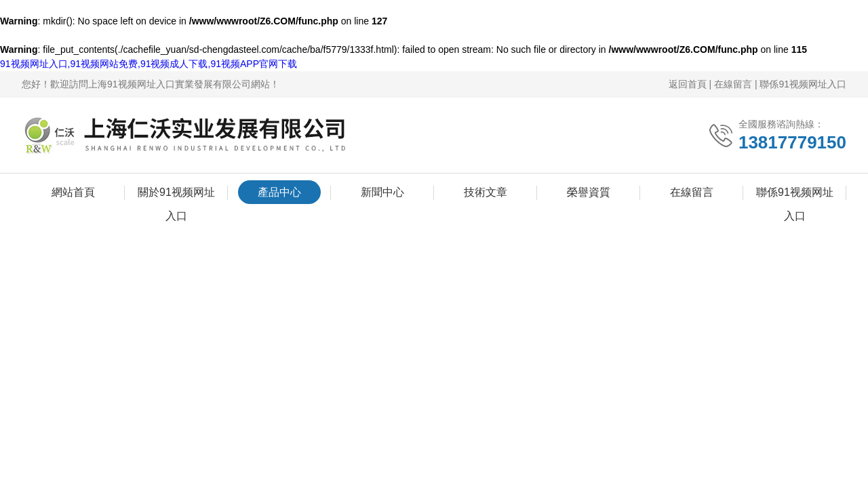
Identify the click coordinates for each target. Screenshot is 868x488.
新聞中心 (382, 192)
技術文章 (486, 192)
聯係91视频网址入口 (803, 84)
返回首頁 (688, 84)
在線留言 (733, 84)
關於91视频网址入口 (176, 195)
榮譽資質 (589, 192)
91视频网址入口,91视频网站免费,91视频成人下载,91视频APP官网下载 (149, 64)
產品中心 (279, 192)
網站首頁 (73, 192)
